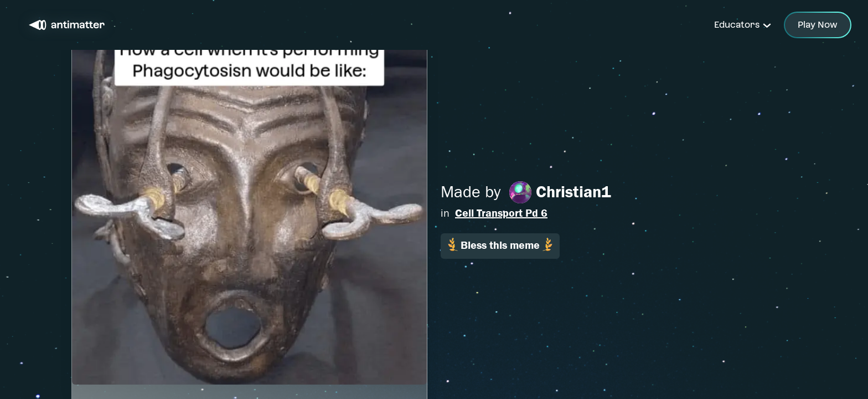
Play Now (818, 25)
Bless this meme (500, 245)
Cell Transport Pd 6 (501, 213)
